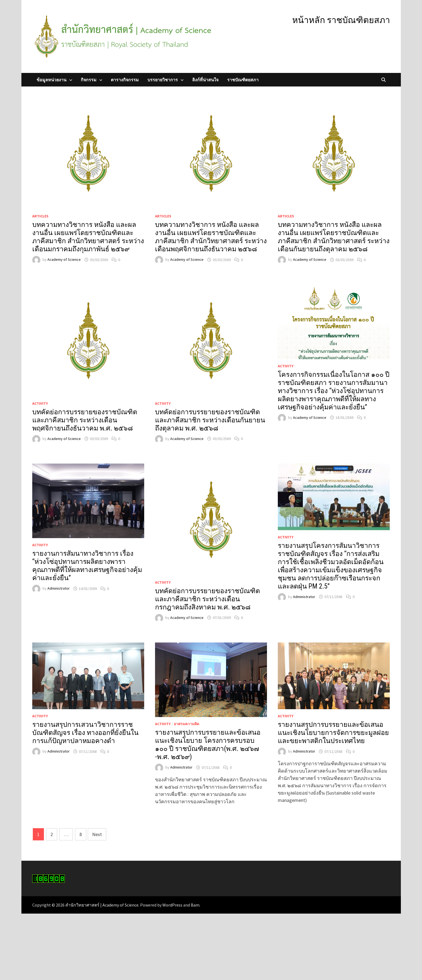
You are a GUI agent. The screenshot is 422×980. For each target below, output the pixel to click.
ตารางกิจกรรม (125, 80)
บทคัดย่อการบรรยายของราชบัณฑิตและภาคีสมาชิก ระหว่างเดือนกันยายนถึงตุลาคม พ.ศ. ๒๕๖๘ (210, 420)
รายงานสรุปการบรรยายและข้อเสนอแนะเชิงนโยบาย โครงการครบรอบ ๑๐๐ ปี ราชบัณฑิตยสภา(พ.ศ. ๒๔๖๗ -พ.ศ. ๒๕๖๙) (208, 745)
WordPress (172, 905)
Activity (40, 403)
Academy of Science (64, 260)
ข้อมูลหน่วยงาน (51, 80)
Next (97, 834)
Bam (195, 905)
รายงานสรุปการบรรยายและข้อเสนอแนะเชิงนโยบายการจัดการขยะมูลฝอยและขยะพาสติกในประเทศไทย (333, 733)
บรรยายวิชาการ (163, 80)
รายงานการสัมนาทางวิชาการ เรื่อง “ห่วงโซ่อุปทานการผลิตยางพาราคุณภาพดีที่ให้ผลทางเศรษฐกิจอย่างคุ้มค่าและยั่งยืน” (87, 566)
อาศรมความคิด (186, 724)
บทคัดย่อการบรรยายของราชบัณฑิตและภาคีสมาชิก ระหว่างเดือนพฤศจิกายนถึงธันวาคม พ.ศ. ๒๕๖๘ (85, 420)
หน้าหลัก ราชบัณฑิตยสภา (341, 20)
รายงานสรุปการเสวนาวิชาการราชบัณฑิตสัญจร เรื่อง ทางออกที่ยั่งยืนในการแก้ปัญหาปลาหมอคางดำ (85, 733)
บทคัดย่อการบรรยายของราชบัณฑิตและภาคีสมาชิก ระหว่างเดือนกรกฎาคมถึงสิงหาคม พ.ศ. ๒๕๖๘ (207, 599)
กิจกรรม (89, 80)
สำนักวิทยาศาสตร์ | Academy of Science (102, 905)
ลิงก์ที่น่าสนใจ (205, 80)
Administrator (59, 589)
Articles (40, 216)
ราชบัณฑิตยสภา (243, 80)
